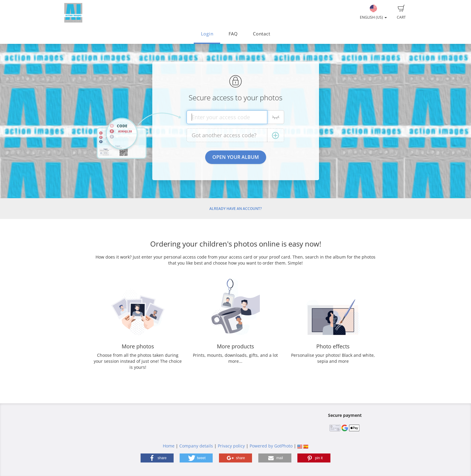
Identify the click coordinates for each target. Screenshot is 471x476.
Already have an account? (235, 209)
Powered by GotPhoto (271, 446)
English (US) (373, 12)
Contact (261, 34)
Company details (196, 446)
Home (169, 446)
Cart (401, 12)
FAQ (233, 34)
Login (207, 34)
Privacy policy (231, 446)
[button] (157, 458)
